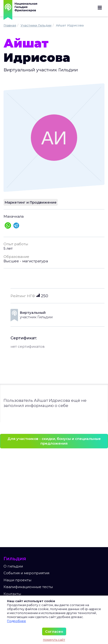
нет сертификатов (28, 346)
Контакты (12, 594)
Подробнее (16, 621)
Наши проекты (17, 580)
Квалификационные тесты (28, 587)
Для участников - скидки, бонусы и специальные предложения (54, 441)
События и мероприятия (26, 573)
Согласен (54, 631)
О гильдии (13, 566)
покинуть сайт (54, 640)
